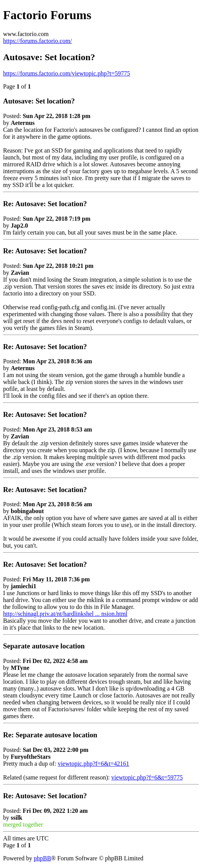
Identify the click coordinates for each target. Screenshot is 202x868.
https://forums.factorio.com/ (38, 41)
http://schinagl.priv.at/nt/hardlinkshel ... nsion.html (65, 614)
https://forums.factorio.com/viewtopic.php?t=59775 (67, 73)
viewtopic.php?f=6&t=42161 (94, 764)
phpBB (42, 858)
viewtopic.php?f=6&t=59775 (147, 777)
